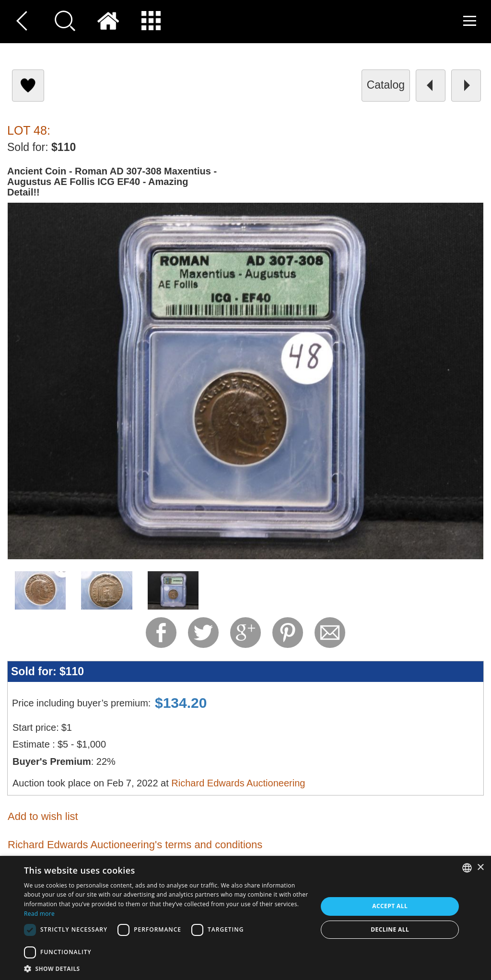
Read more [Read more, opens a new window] (39, 914)
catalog (386, 85)
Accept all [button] (390, 906)
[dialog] (245, 918)
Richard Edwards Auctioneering (238, 783)
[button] (166, 968)
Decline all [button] (390, 929)
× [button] (480, 868)
